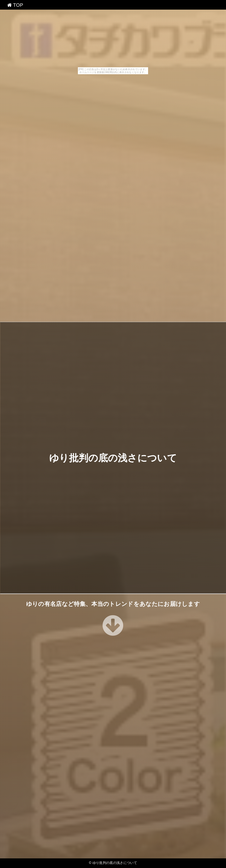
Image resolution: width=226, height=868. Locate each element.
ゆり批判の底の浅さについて (113, 458)
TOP (15, 5)
